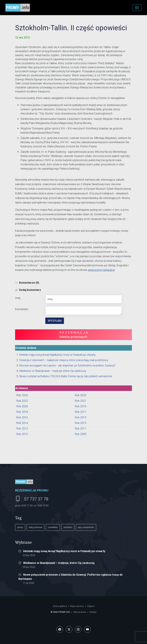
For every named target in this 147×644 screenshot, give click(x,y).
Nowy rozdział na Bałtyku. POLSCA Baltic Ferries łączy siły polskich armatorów (66, 376)
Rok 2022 (22, 401)
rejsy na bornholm (86, 527)
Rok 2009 (81, 434)
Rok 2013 (81, 423)
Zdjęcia (91, 606)
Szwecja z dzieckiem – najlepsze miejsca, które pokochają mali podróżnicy (64, 360)
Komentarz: (22, 309)
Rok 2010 (22, 434)
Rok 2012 (22, 429)
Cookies (93, 612)
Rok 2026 (22, 395)
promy (20, 527)
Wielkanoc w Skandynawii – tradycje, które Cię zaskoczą (53, 371)
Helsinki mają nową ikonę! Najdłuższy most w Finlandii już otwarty (57, 355)
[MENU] (137, 8)
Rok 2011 (81, 429)
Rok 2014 (22, 423)
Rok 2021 (81, 401)
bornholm (68, 527)
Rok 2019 (81, 406)
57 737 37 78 (36, 499)
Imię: (18, 298)
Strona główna (60, 606)
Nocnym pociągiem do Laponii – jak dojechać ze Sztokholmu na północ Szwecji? (67, 366)
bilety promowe (35, 527)
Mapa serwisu (77, 606)
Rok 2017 (81, 412)
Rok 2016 (22, 417)
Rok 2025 (81, 395)
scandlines (53, 527)
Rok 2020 (22, 406)
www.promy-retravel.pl (101, 270)
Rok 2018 (22, 412)
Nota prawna (80, 612)
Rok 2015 (81, 417)
